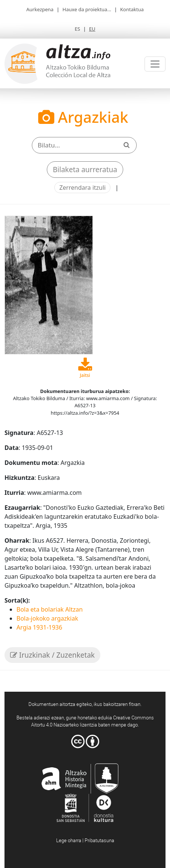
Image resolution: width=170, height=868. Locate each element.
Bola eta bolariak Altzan (50, 609)
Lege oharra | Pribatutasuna (85, 840)
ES (77, 29)
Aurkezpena (40, 9)
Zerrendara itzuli (82, 188)
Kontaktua (132, 9)
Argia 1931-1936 (39, 627)
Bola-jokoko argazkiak (47, 618)
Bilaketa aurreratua (85, 170)
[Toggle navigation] (155, 64)
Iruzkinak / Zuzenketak (52, 655)
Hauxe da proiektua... (87, 9)
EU (92, 29)
